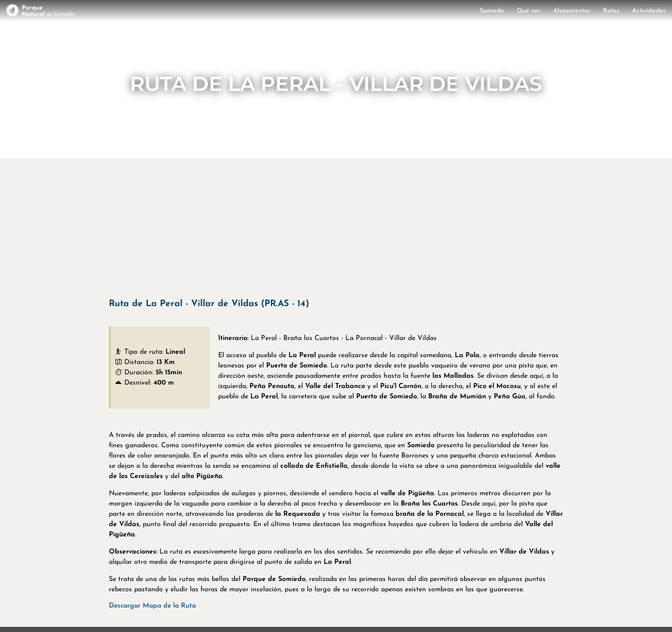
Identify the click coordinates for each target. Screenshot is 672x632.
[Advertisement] (336, 227)
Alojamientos (572, 11)
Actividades (649, 11)
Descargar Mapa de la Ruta (152, 606)
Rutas (611, 11)
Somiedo (492, 11)
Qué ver (529, 11)
